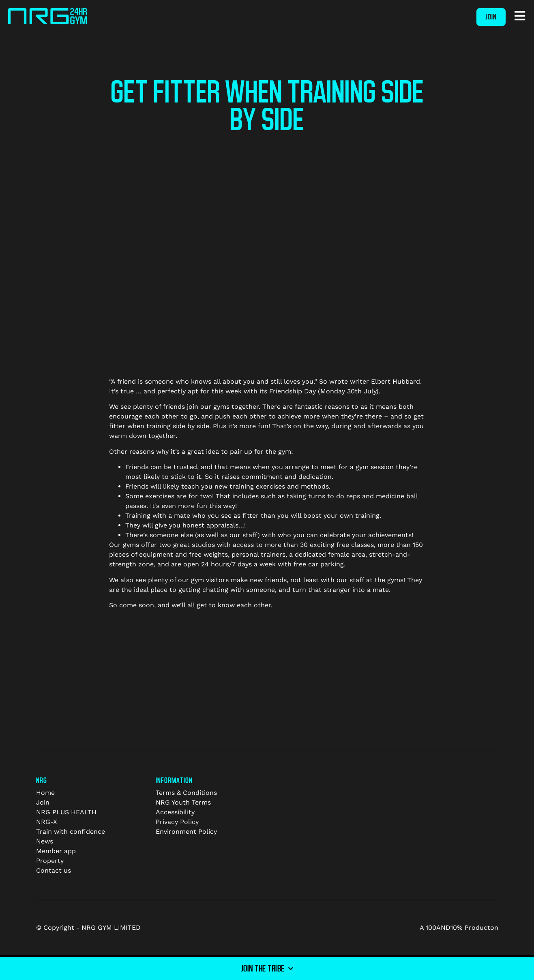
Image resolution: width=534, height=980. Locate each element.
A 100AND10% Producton (459, 928)
